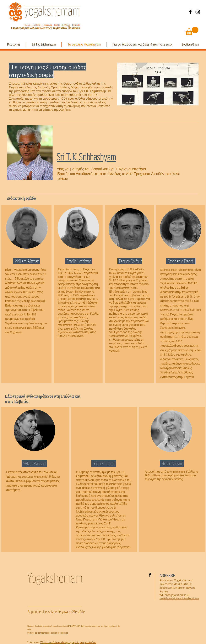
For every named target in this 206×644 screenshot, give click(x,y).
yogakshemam (52, 10)
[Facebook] (190, 12)
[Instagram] (198, 12)
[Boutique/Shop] (190, 45)
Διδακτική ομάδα (22, 198)
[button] (192, 31)
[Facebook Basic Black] (150, 575)
